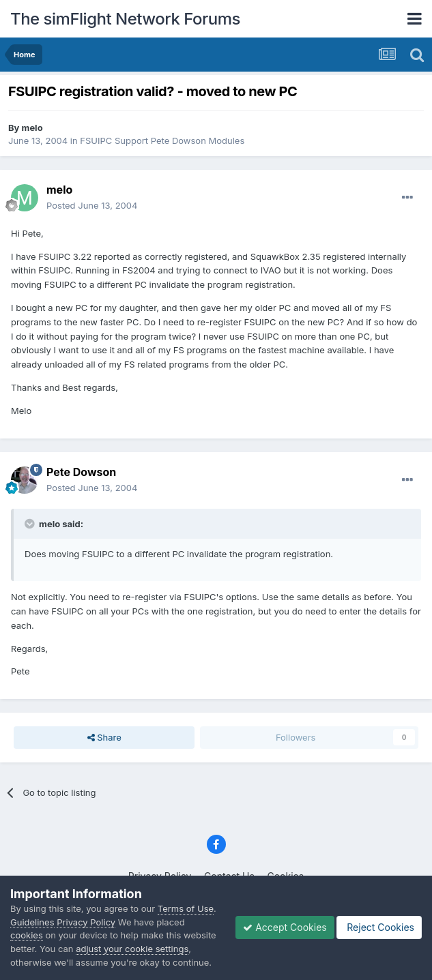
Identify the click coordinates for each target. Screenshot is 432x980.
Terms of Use (186, 908)
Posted (92, 205)
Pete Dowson (81, 472)
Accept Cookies (285, 927)
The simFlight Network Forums (125, 19)
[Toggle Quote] (31, 524)
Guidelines (32, 922)
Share (104, 737)
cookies (27, 935)
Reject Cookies (379, 927)
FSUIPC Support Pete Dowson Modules (162, 140)
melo (32, 128)
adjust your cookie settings (132, 949)
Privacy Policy (86, 922)
